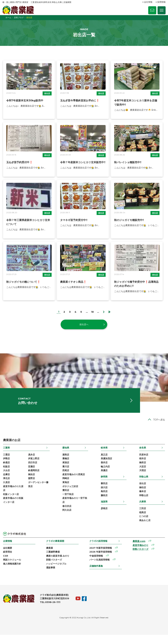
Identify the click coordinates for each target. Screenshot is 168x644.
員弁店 (31, 461)
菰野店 (31, 485)
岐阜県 (104, 454)
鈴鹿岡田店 (33, 477)
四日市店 (32, 469)
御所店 (143, 469)
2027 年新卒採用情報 (101, 556)
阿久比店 (67, 518)
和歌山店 (144, 503)
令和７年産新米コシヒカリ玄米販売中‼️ (83, 165)
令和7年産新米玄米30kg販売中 (24, 103)
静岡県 (104, 483)
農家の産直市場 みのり (58, 564)
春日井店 (67, 514)
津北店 (6, 485)
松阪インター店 (10, 502)
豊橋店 (66, 465)
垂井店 (104, 469)
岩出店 (47, 96)
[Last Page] (109, 315)
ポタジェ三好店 (70, 494)
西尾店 (66, 477)
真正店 (104, 461)
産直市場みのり (141, 554)
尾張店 (66, 469)
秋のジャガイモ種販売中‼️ (129, 223)
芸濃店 (31, 473)
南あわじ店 (145, 528)
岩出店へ (84, 328)
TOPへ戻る (160, 426)
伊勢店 (6, 465)
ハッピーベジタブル (56, 573)
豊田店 (66, 498)
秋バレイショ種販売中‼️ (128, 165)
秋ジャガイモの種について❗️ (23, 285)
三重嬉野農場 (53, 560)
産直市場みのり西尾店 (73, 481)
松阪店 (6, 473)
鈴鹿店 (6, 469)
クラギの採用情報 (98, 549)
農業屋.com (139, 549)
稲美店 (143, 520)
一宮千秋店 (68, 502)
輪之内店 (105, 473)
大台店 (6, 477)
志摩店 (6, 481)
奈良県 (143, 454)
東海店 (66, 490)
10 (92, 315)
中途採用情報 (96, 564)
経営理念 (7, 560)
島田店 (104, 499)
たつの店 (144, 524)
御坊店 (143, 495)
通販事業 (50, 577)
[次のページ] (104, 315)
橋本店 (143, 499)
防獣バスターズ (54, 569)
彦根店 (104, 516)
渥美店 (66, 461)
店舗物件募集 (96, 575)
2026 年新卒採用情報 (101, 560)
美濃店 (104, 477)
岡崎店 (66, 485)
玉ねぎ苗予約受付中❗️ (19, 165)
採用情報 (161, 2)
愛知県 (66, 454)
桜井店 (143, 465)
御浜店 (31, 481)
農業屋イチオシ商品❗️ (73, 285)
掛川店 (104, 495)
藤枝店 (104, 503)
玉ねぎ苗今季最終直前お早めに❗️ (80, 103)
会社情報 (148, 2)
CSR (5, 564)
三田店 (143, 516)
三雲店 (6, 461)
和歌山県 (144, 483)
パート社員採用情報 (100, 569)
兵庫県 (143, 509)
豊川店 (66, 473)
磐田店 (104, 490)
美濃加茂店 (107, 465)
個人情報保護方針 (11, 573)
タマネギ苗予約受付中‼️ (74, 223)
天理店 (143, 477)
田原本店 (144, 461)
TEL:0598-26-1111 (49, 611)
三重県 (6, 454)
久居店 (6, 490)
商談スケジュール (11, 569)
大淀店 (143, 473)
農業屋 (49, 556)
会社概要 (7, 556)
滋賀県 (104, 509)
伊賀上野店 (33, 465)
